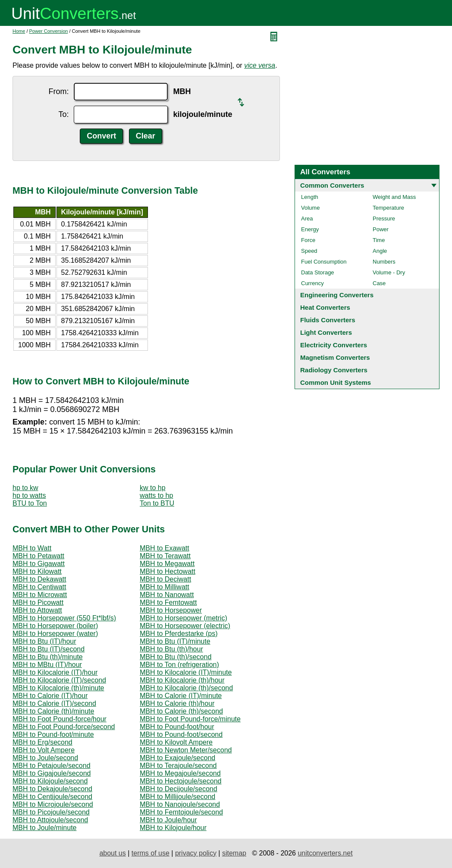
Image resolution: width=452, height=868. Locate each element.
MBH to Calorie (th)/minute (53, 711)
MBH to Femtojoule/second (181, 812)
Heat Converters (325, 307)
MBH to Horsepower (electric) (185, 626)
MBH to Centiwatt (39, 587)
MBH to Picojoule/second (51, 812)
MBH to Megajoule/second (180, 773)
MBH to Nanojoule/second (180, 804)
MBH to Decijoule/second (179, 789)
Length (310, 197)
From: (58, 91)
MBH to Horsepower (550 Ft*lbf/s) (64, 618)
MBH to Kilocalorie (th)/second (186, 688)
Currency (312, 283)
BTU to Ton (30, 503)
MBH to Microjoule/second (53, 804)
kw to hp (153, 488)
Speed (309, 251)
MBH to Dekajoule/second (52, 789)
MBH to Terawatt (165, 556)
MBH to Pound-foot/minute (53, 734)
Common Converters (332, 185)
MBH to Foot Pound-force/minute (190, 719)
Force (308, 240)
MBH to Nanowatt (167, 595)
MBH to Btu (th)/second (176, 657)
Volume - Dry (389, 272)
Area (307, 219)
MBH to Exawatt (165, 548)
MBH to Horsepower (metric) (184, 618)
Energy (310, 229)
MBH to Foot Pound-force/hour (60, 719)
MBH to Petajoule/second (52, 766)
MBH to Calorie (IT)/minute (181, 696)
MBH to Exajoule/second (177, 758)
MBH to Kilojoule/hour (173, 828)
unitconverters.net (325, 853)
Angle (380, 251)
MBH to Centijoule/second (52, 797)
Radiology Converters (334, 370)
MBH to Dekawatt (39, 579)
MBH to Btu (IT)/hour (44, 641)
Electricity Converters (334, 345)
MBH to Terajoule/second (178, 766)
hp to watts (29, 495)
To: (63, 114)
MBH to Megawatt (167, 564)
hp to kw (25, 488)
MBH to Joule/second (45, 758)
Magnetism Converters (335, 357)
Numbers (384, 262)
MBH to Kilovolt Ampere (176, 742)
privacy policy (196, 853)
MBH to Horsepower (171, 610)
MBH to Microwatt (40, 595)
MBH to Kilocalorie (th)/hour (182, 680)
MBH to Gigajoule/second (52, 773)
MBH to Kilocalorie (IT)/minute (186, 672)
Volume (310, 208)
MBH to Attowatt (37, 610)
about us (112, 853)
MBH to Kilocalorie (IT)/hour (55, 672)
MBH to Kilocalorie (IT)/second (59, 680)
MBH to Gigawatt (39, 564)
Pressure (384, 219)
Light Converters (326, 332)
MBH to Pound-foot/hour (177, 727)
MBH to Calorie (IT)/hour (50, 696)
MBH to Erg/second (42, 742)
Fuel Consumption (324, 262)
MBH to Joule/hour (168, 820)
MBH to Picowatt (38, 602)
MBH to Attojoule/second (50, 820)
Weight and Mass (394, 197)
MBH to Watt (32, 548)
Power (381, 229)
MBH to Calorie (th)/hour (177, 703)
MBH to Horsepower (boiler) (55, 626)
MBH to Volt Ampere (44, 750)
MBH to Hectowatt (168, 571)
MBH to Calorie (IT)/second (54, 703)
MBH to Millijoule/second (177, 797)
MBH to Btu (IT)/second (49, 649)
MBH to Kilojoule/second (50, 781)
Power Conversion (49, 31)
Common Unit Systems (336, 382)
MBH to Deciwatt (165, 579)
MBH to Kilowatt (37, 571)
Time (379, 240)
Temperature (388, 208)
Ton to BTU (157, 503)
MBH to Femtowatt (168, 602)
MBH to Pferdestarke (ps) (179, 634)
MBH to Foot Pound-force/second (64, 727)
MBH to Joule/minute (45, 828)
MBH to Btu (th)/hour (171, 649)
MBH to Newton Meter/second (186, 750)
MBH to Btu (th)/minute (48, 657)
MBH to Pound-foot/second (181, 734)
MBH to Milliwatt (165, 587)
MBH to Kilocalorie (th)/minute (58, 688)
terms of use (151, 853)
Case (379, 283)
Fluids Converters (328, 320)
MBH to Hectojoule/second (180, 781)
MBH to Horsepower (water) (55, 634)
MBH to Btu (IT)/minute (175, 641)
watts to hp (156, 495)
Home (19, 31)
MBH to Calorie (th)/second (181, 711)
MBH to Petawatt (38, 556)
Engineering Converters (337, 295)
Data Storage (318, 272)
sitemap (234, 853)
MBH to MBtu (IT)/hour (47, 665)
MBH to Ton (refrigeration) (179, 665)
